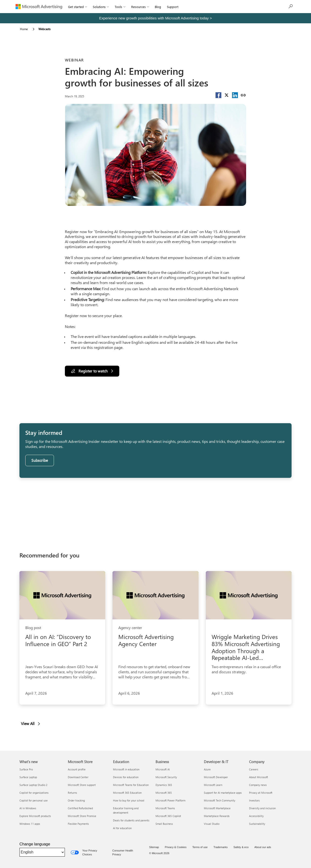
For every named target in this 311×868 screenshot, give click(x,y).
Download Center (78, 777)
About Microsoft (259, 777)
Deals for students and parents (131, 820)
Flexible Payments (78, 824)
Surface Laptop (28, 777)
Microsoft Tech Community (220, 800)
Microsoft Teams (165, 808)
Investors (254, 800)
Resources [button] (140, 7)
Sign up (285, 6)
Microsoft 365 (164, 793)
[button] (218, 95)
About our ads (263, 847)
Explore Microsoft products (35, 816)
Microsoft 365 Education (127, 793)
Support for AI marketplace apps (223, 793)
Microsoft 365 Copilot (168, 816)
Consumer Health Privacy (123, 852)
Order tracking (76, 800)
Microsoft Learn (213, 785)
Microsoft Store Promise (82, 816)
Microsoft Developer (216, 777)
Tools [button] (120, 7)
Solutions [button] (101, 7)
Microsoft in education (126, 769)
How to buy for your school (129, 800)
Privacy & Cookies (176, 847)
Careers (254, 769)
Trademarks (220, 847)
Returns (72, 793)
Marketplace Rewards (217, 816)
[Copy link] (243, 95)
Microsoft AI (163, 769)
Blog (158, 7)
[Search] (268, 7)
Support (173, 7)
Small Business (164, 824)
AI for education (122, 828)
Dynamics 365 (164, 785)
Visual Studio (212, 824)
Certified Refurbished (80, 808)
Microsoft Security (166, 777)
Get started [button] (78, 7)
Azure (207, 769)
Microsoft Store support (82, 785)
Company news (258, 785)
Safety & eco (241, 847)
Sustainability (257, 824)
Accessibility (256, 816)
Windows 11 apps (30, 824)
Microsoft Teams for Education (131, 785)
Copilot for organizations (34, 793)
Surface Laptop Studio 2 (33, 785)
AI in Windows (28, 808)
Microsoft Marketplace (217, 808)
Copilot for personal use (34, 800)
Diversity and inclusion (262, 808)
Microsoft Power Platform (170, 800)
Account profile (77, 769)
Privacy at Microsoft (261, 793)
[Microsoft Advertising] (39, 7)
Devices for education (126, 777)
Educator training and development (126, 810)
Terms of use (200, 847)
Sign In (189, 7)
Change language (35, 844)
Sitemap (154, 847)
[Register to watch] (92, 371)
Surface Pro (26, 769)
